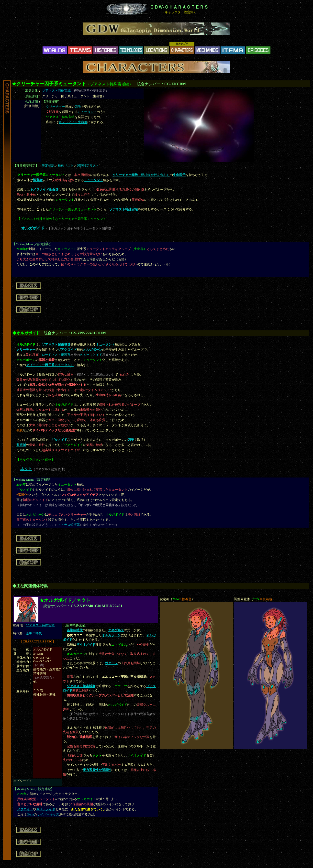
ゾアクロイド (67, 350)
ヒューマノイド (91, 355)
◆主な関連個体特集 (30, 586)
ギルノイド (59, 440)
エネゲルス (116, 630)
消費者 (38, 180)
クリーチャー (56, 107)
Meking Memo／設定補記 (33, 244)
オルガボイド (33, 228)
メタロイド (25, 809)
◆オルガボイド (26, 333)
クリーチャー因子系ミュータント (50, 365)
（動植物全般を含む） (141, 175)
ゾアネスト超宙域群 (56, 345)
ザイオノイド (86, 645)
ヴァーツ (111, 663)
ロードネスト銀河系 (56, 355)
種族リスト (66, 166)
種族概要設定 (26, 166)
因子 (78, 107)
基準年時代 (34, 633)
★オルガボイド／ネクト (65, 600)
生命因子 (179, 175)
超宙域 (21, 445)
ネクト (26, 469)
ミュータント (87, 112)
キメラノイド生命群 (73, 122)
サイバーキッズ (48, 814)
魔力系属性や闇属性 (97, 770)
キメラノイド (46, 809)
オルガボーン (93, 350)
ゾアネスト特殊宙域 (56, 91)
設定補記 (48, 166)
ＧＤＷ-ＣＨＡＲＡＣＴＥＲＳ (179, 7)
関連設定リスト (88, 166)
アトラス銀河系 (69, 525)
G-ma (30, 814)
